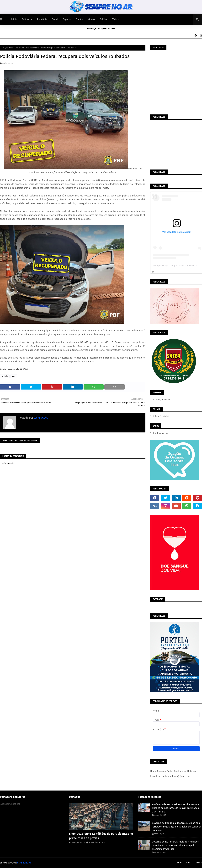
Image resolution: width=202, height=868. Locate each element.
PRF (14, 376)
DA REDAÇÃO (41, 418)
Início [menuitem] (14, 19)
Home (180, 863)
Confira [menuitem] (79, 19)
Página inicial (8, 48)
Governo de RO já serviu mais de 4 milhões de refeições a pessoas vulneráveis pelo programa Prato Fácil (175, 845)
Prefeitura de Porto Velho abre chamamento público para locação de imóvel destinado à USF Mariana (176, 808)
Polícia (19, 48)
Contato (198, 863)
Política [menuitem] (26, 19)
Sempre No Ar (78, 842)
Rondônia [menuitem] (42, 19)
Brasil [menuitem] (55, 19)
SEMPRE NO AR (24, 863)
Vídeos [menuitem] (91, 19)
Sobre (189, 863)
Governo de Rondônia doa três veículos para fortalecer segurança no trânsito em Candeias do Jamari (177, 827)
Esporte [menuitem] (67, 19)
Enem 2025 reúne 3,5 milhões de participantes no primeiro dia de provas (101, 836)
